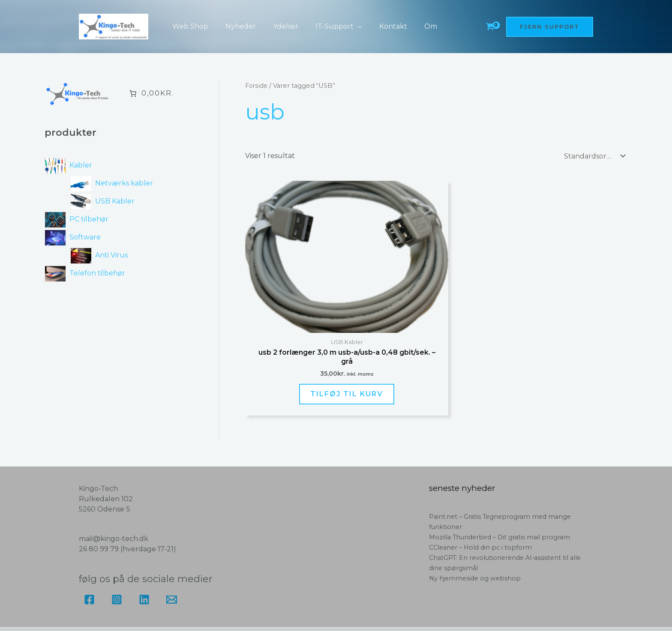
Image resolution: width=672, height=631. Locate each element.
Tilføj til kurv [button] (306, 339)
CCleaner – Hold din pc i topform (482, 499)
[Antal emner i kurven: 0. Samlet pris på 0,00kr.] (151, 93)
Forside (257, 86)
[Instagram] (117, 552)
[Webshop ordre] (593, 156)
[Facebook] (89, 552)
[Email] (172, 552)
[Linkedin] (144, 552)
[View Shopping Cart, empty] (490, 27)
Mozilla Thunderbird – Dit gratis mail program (502, 489)
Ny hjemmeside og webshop (476, 530)
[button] (346, 26)
